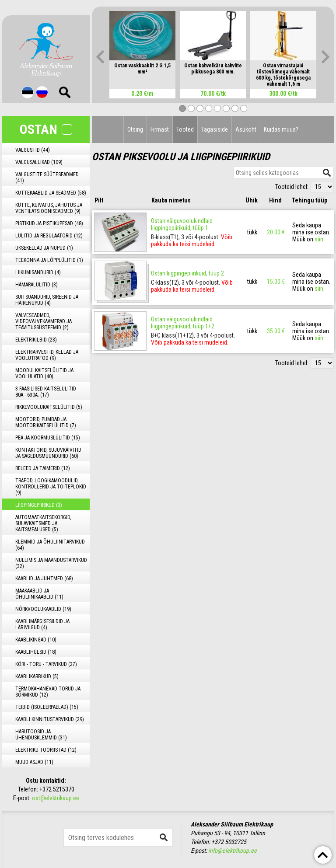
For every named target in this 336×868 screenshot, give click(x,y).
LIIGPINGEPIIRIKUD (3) (39, 505)
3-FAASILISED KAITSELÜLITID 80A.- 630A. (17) (46, 392)
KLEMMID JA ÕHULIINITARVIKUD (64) (50, 545)
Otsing (135, 129)
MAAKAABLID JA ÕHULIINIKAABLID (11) (39, 594)
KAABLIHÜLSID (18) (36, 652)
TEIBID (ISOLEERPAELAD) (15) (47, 707)
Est (28, 92)
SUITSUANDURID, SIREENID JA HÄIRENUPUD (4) (47, 300)
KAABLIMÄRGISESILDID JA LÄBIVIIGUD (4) (42, 624)
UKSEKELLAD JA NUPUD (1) (44, 248)
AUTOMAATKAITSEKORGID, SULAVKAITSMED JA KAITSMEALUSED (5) (43, 523)
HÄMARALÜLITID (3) (37, 285)
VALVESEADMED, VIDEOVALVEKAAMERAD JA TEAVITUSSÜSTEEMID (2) (44, 321)
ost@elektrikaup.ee (56, 798)
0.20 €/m (142, 94)
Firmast (160, 129)
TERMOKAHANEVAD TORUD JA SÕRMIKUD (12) (48, 692)
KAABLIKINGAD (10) (36, 640)
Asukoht (246, 129)
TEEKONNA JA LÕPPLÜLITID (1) (49, 260)
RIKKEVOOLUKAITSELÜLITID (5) (49, 407)
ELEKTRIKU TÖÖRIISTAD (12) (46, 750)
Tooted (185, 129)
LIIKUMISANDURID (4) (38, 272)
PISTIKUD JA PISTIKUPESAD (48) (49, 223)
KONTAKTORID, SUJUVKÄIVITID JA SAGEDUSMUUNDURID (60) (48, 453)
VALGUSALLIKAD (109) (39, 162)
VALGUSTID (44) (33, 150)
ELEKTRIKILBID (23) (36, 340)
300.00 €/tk (283, 94)
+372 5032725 (229, 842)
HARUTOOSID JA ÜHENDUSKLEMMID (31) (41, 735)
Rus (42, 92)
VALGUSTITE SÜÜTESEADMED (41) (47, 178)
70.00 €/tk (213, 94)
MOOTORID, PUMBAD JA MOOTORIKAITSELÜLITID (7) (46, 422)
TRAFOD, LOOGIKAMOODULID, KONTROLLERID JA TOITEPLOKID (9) (51, 487)
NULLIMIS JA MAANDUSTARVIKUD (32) (51, 563)
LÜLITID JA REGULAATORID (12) (49, 236)
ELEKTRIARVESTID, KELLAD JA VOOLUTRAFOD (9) (47, 355)
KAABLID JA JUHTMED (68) (44, 579)
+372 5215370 (57, 789)
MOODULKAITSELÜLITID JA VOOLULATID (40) (44, 373)
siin (319, 239)
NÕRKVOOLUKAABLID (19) (43, 609)
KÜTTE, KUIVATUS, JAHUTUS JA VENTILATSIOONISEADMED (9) (49, 208)
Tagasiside (215, 129)
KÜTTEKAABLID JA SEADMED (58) (51, 193)
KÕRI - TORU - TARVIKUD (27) (46, 664)
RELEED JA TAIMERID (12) (43, 468)
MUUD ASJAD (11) (34, 762)
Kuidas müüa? (281, 129)
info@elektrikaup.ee (233, 851)
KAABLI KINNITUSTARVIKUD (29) (50, 719)
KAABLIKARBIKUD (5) (37, 676)
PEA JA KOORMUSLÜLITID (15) (48, 438)
